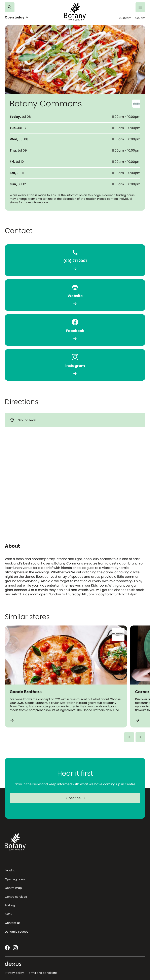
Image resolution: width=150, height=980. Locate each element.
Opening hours (15, 879)
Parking (10, 905)
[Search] (7, 7)
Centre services (16, 897)
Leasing (10, 870)
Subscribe (77, 798)
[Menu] (143, 7)
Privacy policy (14, 973)
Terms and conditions (42, 973)
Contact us (13, 923)
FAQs (8, 914)
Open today (15, 17)
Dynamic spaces (16, 932)
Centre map (13, 888)
